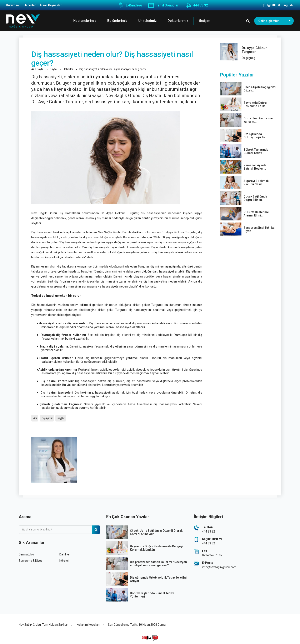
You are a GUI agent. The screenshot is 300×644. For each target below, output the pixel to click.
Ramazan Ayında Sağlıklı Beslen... (255, 167)
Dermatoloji (26, 554)
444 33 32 (197, 5)
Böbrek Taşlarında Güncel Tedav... (256, 151)
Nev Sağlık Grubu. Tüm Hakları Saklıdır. (44, 625)
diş (35, 418)
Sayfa (53, 69)
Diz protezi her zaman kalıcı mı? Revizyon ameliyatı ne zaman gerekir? (158, 564)
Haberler (30, 5)
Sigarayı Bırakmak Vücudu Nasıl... (256, 183)
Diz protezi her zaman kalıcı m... (259, 120)
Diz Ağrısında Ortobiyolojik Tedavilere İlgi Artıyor (158, 579)
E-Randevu (130, 5)
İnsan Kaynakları (51, 5)
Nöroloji (64, 561)
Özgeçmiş (248, 58)
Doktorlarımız (178, 21)
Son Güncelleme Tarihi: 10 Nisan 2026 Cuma (137, 625)
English (288, 5)
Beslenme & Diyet (30, 561)
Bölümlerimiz (117, 21)
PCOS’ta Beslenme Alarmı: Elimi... (256, 214)
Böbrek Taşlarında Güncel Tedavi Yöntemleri (152, 595)
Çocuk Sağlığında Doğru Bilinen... (255, 198)
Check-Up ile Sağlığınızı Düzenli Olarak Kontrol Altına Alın (156, 532)
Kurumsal (13, 5)
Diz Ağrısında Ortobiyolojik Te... (256, 136)
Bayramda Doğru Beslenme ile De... (256, 104)
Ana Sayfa (37, 69)
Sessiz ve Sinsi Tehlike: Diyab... (259, 229)
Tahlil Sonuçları (164, 5)
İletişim (205, 21)
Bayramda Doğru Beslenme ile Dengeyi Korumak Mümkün (157, 548)
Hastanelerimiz (85, 21)
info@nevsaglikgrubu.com (219, 567)
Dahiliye (64, 554)
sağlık (61, 418)
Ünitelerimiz (147, 21)
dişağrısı (47, 418)
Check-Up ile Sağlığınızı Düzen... (260, 89)
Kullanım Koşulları (88, 625)
